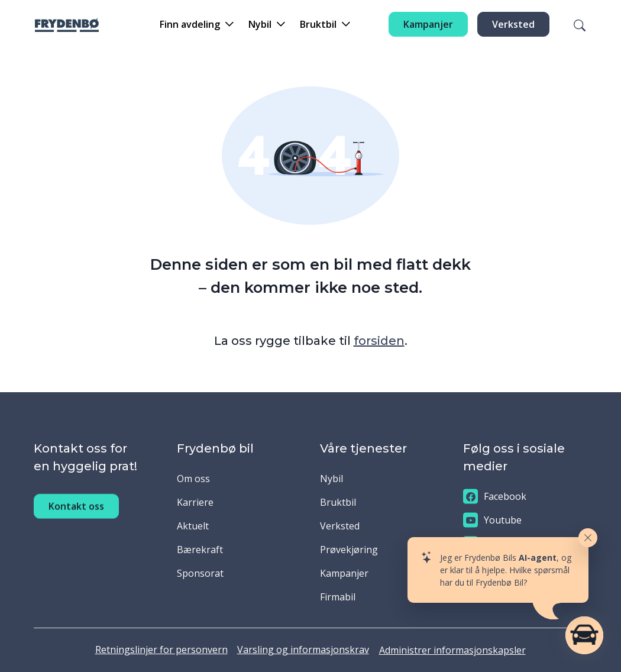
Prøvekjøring (349, 550)
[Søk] (573, 24)
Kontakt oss (76, 518)
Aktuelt (193, 526)
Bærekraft (200, 550)
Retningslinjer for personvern (161, 650)
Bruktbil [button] (318, 24)
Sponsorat (200, 573)
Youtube (492, 520)
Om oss (193, 479)
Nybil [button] (260, 24)
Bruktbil (338, 502)
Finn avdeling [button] (190, 24)
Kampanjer (428, 24)
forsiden (379, 341)
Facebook (495, 497)
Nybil (331, 479)
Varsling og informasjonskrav (303, 650)
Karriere (195, 502)
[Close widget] (588, 538)
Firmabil (338, 597)
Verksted (513, 24)
